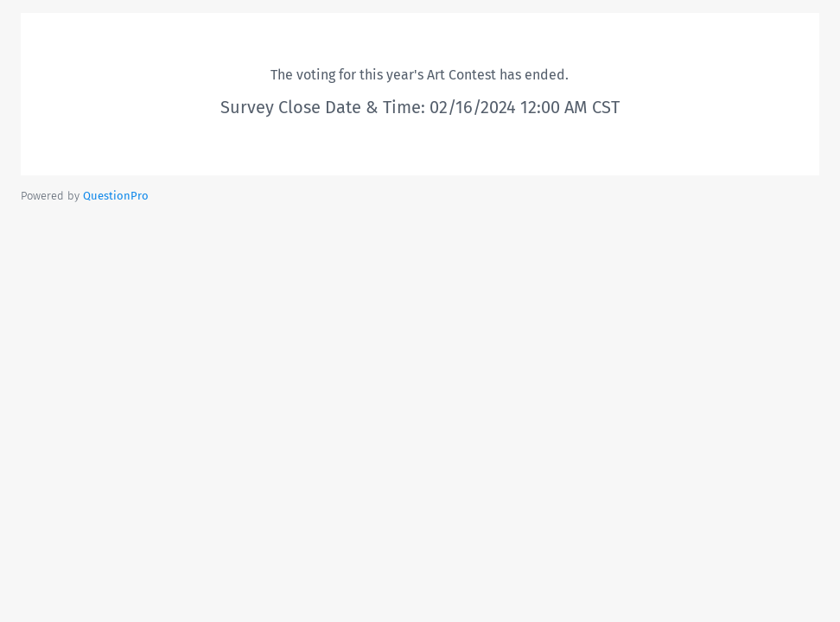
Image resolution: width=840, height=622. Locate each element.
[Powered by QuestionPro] (116, 196)
